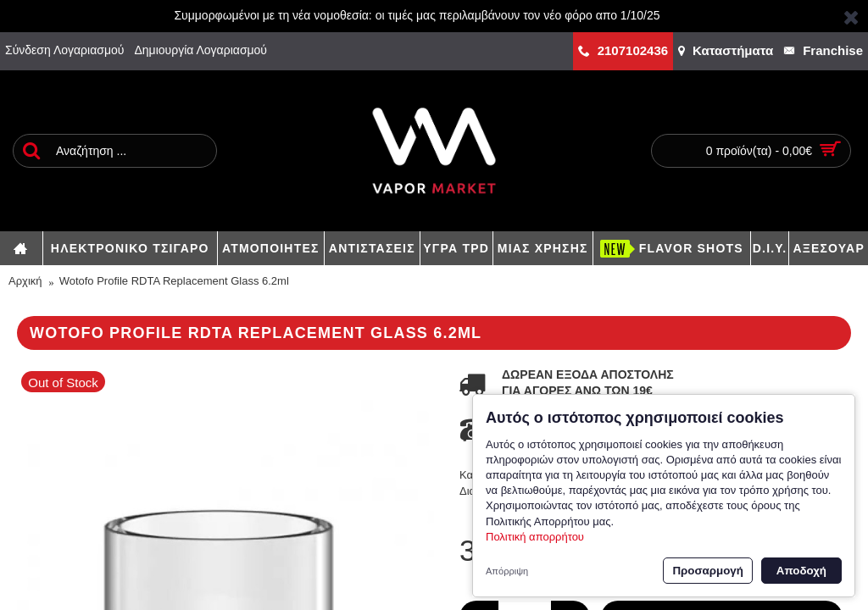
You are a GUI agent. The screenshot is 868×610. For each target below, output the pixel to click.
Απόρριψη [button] (507, 571)
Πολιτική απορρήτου (535, 537)
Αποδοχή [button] (801, 571)
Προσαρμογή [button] (707, 571)
